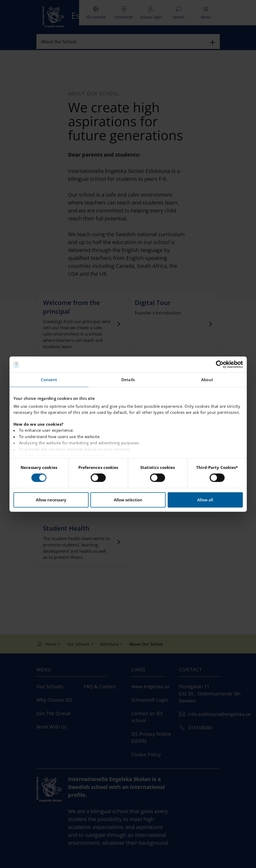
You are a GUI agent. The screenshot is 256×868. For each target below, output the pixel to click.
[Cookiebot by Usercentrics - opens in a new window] (220, 364)
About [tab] (207, 380)
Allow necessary (51, 500)
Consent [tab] (49, 380)
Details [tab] (128, 380)
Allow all (205, 500)
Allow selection (128, 500)
